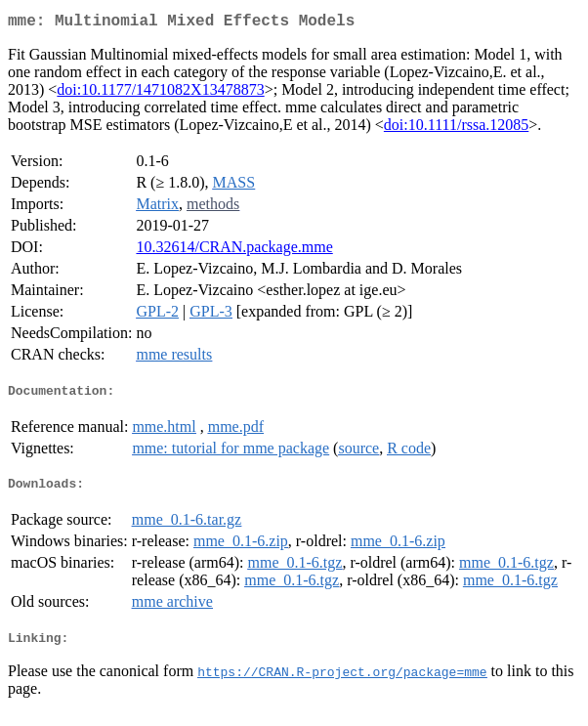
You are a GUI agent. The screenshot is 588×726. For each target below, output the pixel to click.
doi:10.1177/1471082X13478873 (160, 93)
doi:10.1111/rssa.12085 (456, 128)
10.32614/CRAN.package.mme (234, 251)
